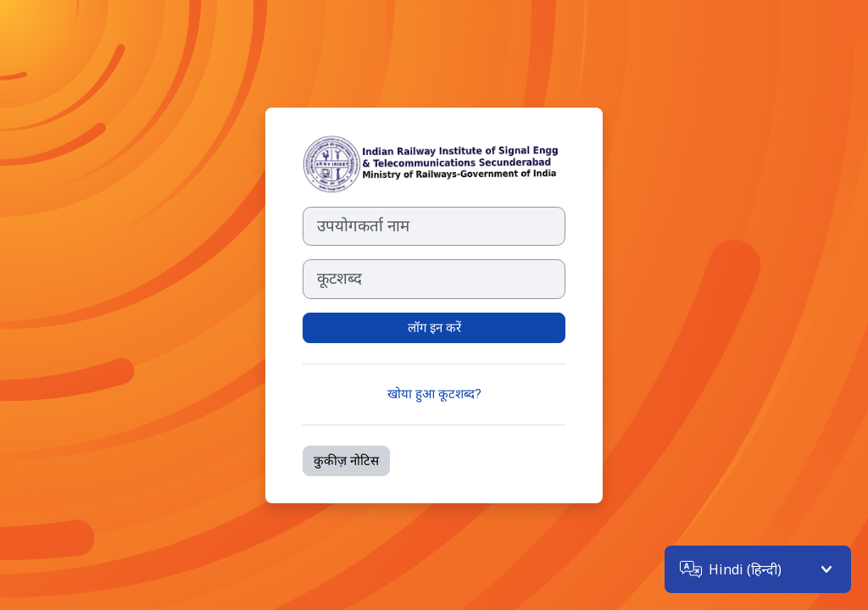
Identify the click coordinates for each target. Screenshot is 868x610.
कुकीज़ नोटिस (346, 461)
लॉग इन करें (434, 328)
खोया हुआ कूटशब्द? (434, 394)
